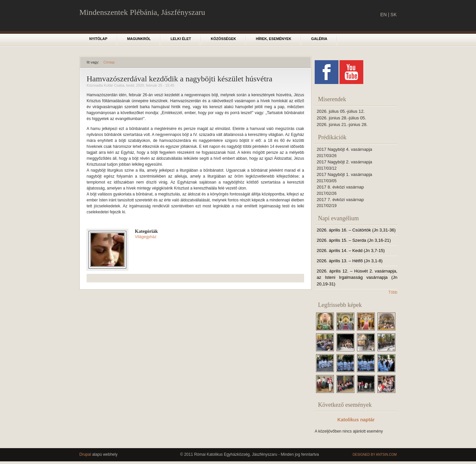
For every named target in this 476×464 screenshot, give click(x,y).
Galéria (319, 39)
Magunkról (139, 39)
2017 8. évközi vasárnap (340, 187)
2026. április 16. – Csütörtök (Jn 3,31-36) (356, 230)
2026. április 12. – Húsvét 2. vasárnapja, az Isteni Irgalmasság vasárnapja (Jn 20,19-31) (357, 278)
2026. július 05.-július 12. (341, 111)
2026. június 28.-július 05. (341, 118)
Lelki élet (181, 39)
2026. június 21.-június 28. (342, 125)
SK (394, 15)
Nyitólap (98, 39)
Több (393, 292)
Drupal (85, 454)
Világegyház (146, 237)
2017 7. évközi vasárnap (340, 200)
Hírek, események (274, 39)
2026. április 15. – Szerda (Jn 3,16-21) (354, 240)
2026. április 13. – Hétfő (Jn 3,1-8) (350, 261)
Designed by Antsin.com (375, 455)
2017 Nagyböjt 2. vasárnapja (344, 162)
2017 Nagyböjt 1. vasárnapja (344, 174)
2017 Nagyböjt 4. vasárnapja (344, 149)
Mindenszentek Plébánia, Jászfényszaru (142, 12)
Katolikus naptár (356, 420)
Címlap (109, 62)
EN (383, 15)
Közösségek (223, 39)
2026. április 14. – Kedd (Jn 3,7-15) (351, 251)
